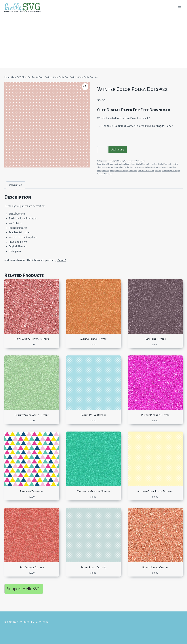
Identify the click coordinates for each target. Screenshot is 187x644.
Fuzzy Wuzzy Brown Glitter (32, 339)
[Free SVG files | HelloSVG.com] (24, 7)
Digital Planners (109, 164)
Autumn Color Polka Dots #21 (155, 491)
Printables (171, 167)
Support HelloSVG (24, 589)
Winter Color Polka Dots (135, 161)
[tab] (16, 185)
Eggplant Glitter (155, 339)
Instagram (109, 167)
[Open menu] (179, 7)
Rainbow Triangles (32, 491)
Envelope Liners (124, 164)
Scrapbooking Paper (119, 171)
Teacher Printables (146, 171)
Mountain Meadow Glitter (93, 491)
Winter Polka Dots (105, 174)
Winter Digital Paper (171, 171)
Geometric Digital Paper (159, 164)
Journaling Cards (122, 167)
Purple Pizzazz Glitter (155, 415)
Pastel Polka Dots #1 (93, 415)
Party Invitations (137, 167)
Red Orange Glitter (32, 567)
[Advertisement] (93, 42)
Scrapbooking (103, 171)
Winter (158, 171)
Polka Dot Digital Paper (155, 167)
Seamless (133, 171)
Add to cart (118, 150)
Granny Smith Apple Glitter (32, 415)
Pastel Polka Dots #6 (93, 567)
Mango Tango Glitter (93, 339)
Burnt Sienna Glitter (155, 567)
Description (16, 185)
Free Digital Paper (115, 161)
